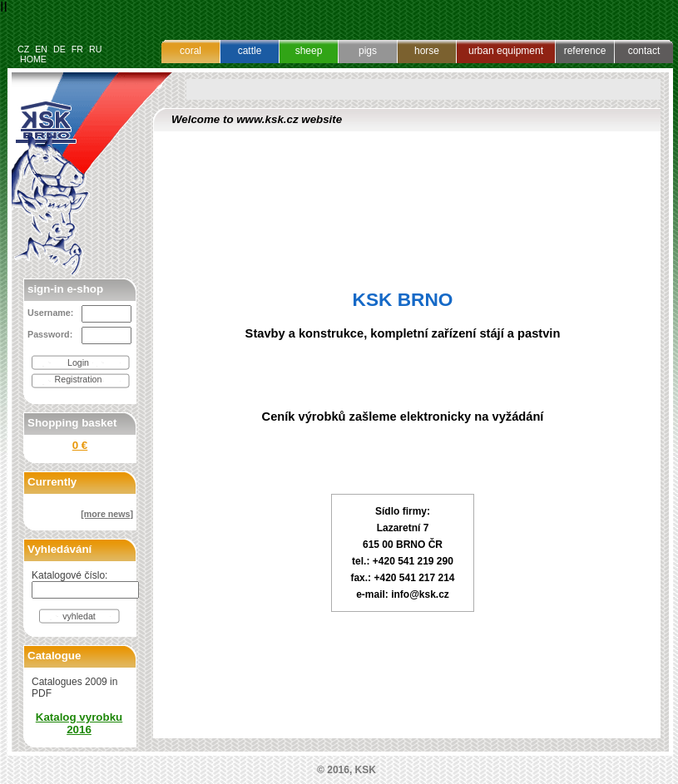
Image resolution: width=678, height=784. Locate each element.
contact (644, 51)
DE (59, 49)
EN (41, 49)
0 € (80, 445)
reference (585, 51)
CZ (23, 49)
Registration (79, 379)
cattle (250, 51)
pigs (368, 51)
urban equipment (506, 51)
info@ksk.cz (420, 594)
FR (77, 49)
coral (191, 51)
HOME (33, 59)
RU (95, 49)
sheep (309, 51)
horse (427, 51)
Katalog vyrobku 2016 (79, 723)
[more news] (107, 514)
